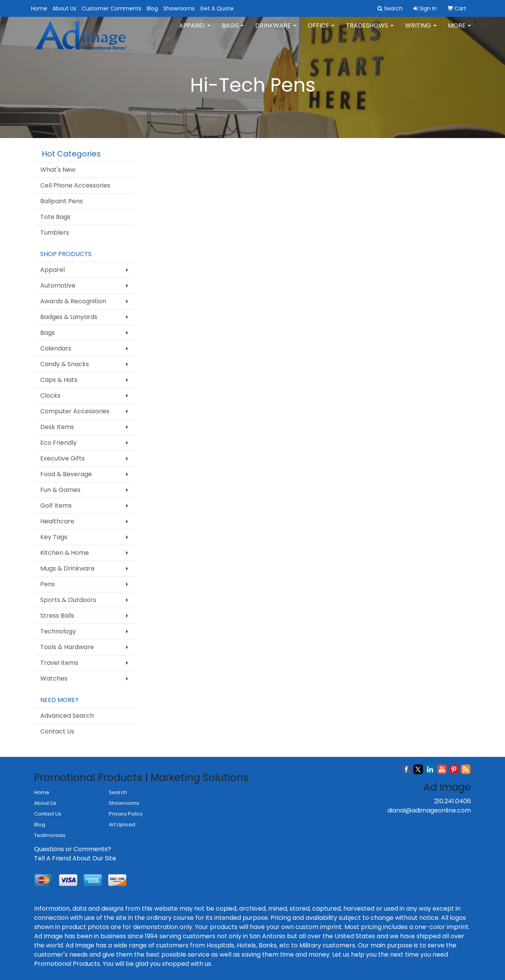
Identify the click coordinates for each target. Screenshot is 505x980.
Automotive (58, 285)
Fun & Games (60, 490)
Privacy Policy (126, 814)
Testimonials (50, 835)
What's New (58, 170)
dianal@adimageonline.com (429, 810)
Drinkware (276, 30)
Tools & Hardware (67, 647)
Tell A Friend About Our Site (75, 858)
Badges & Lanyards (69, 317)
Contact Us (57, 731)
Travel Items (59, 663)
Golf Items (56, 506)
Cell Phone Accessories (75, 185)
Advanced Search (67, 716)
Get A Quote (217, 8)
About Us (64, 8)
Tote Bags (55, 217)
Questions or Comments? (73, 849)
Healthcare (57, 521)
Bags (233, 30)
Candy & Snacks (65, 364)
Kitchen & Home (65, 553)
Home (39, 8)
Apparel (195, 30)
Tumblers (55, 233)
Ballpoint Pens (61, 201)
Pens (48, 584)
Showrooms (179, 8)
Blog (152, 8)
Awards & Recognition (73, 301)
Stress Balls (57, 616)
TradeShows (370, 30)
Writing (421, 30)
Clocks (50, 395)
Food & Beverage (66, 474)
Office (321, 30)
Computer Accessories (75, 411)
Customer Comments (111, 8)
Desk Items (57, 427)
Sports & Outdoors (68, 600)
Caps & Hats (59, 380)
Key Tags (54, 537)
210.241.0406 (453, 801)
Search (118, 792)
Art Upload (122, 825)
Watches (54, 678)
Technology (58, 631)
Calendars (56, 348)
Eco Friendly (58, 443)
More (459, 30)
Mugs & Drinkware (67, 568)
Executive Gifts (62, 458)
